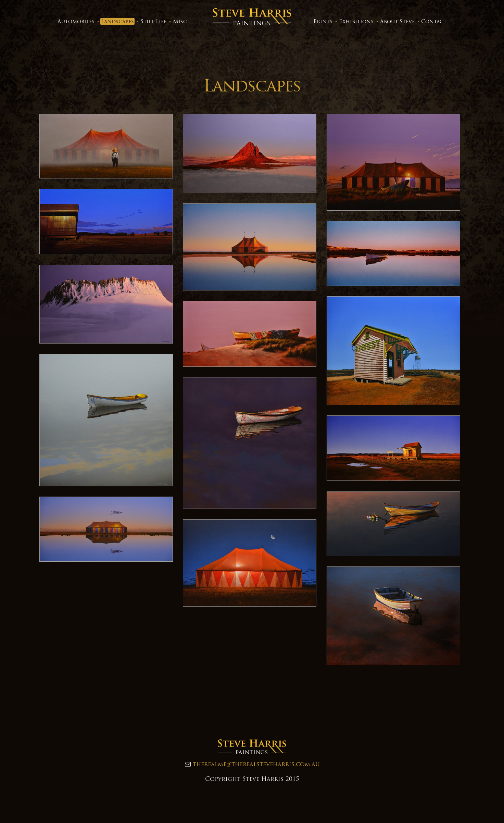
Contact (434, 21)
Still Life (153, 21)
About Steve (397, 21)
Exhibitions (356, 21)
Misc (180, 21)
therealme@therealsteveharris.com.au (256, 764)
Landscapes (117, 21)
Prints (323, 21)
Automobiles (76, 21)
